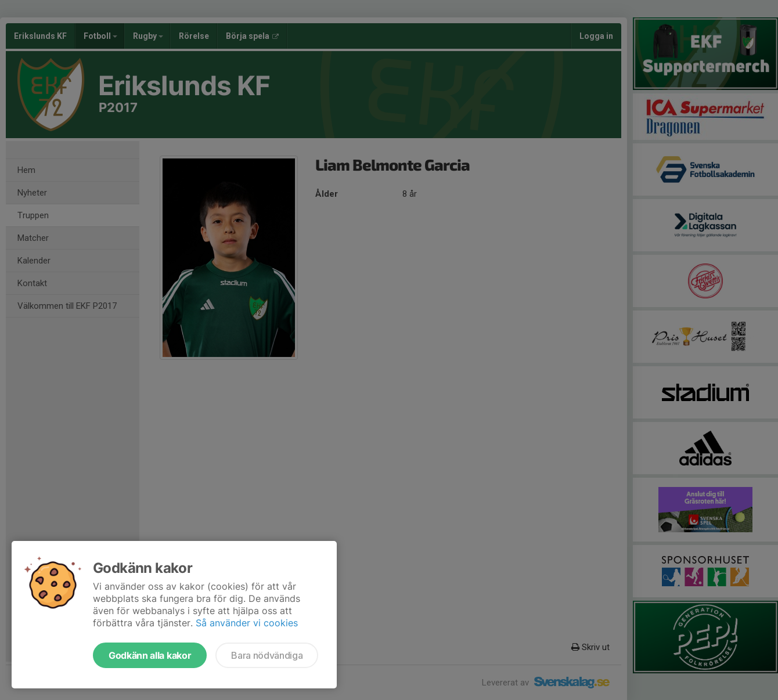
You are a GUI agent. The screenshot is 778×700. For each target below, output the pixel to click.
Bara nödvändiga (267, 655)
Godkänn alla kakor (150, 655)
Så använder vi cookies (247, 623)
